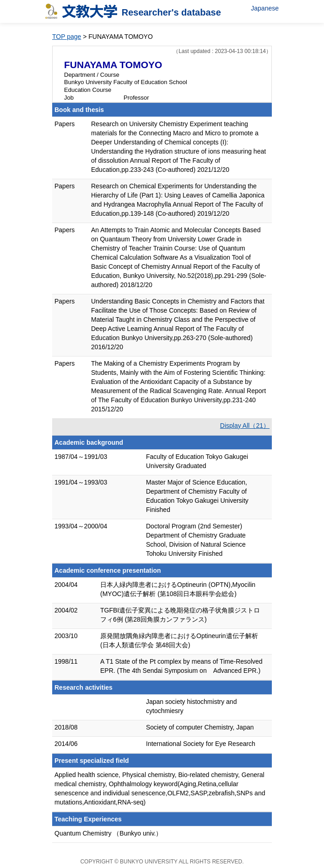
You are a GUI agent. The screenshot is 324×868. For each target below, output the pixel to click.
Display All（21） (245, 426)
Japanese (265, 8)
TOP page (67, 37)
